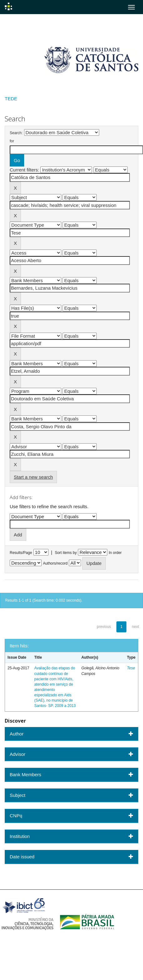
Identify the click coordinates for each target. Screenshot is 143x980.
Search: (16, 133)
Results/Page (21, 553)
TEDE (11, 99)
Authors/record (55, 563)
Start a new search (33, 477)
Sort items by (66, 553)
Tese (131, 668)
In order (115, 553)
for (12, 141)
